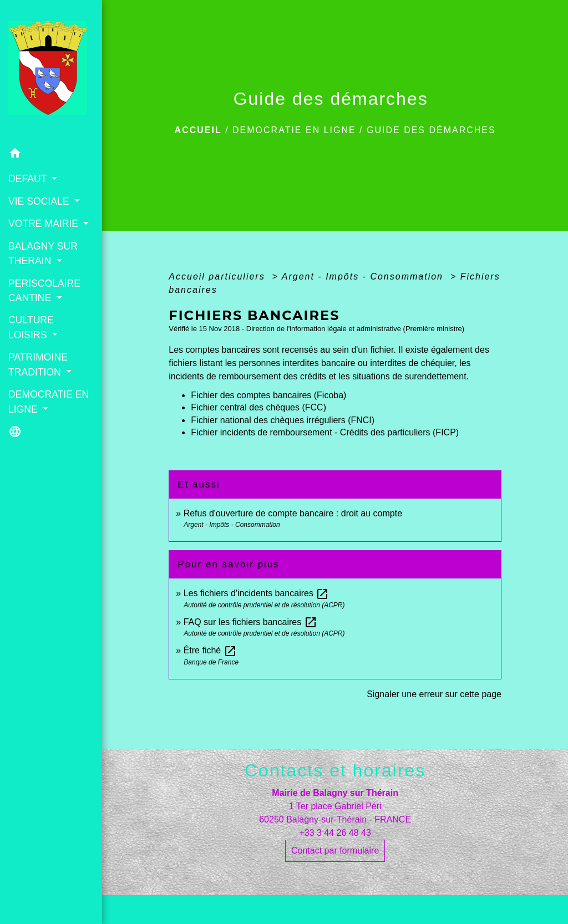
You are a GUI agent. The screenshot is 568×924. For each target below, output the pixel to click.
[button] (51, 155)
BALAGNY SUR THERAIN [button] (43, 253)
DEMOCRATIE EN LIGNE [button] (49, 402)
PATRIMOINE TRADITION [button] (38, 364)
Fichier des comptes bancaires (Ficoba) (268, 395)
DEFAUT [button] (29, 179)
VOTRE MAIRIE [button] (45, 224)
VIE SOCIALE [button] (40, 201)
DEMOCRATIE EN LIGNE (294, 130)
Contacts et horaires (335, 770)
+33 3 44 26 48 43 (335, 833)
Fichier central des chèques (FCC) (258, 407)
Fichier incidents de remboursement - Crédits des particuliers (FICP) (325, 432)
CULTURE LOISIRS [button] (31, 327)
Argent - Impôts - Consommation (364, 276)
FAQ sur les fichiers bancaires (250, 622)
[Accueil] (51, 71)
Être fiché (210, 650)
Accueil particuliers (219, 276)
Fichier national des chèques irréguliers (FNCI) (283, 420)
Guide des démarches (431, 130)
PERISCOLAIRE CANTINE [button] (44, 291)
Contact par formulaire (335, 851)
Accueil (198, 130)
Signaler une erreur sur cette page (434, 694)
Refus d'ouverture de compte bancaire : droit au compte (293, 513)
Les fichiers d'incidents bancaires (257, 593)
